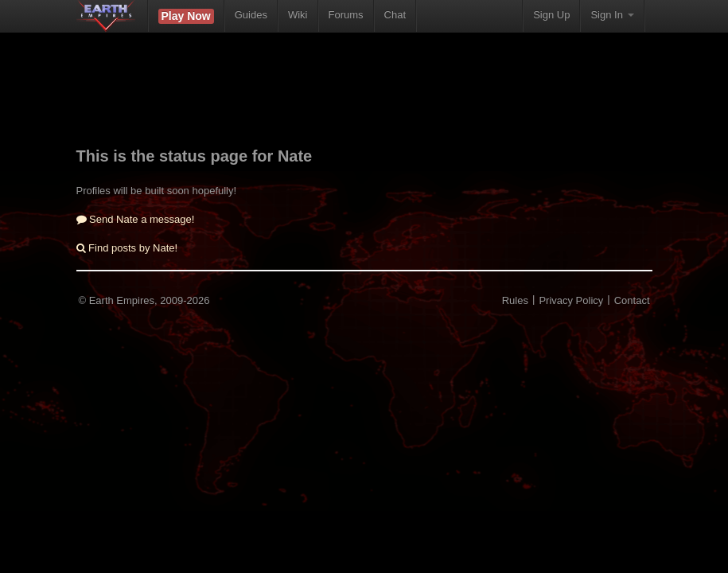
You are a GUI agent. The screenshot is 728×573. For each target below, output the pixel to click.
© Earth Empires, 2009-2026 (144, 300)
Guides (251, 15)
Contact (632, 300)
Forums (346, 15)
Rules (515, 300)
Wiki (298, 15)
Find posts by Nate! (127, 248)
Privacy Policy (571, 300)
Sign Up (551, 15)
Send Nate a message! (136, 219)
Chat (395, 15)
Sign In (612, 15)
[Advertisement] (366, 99)
